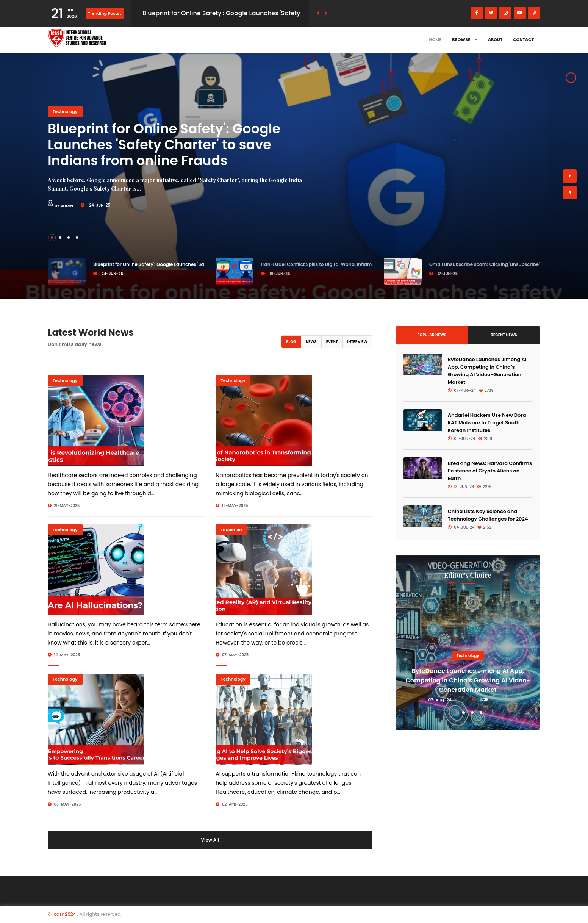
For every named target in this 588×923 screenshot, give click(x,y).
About (495, 39)
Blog (291, 342)
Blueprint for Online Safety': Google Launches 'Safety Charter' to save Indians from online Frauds (164, 145)
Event (332, 342)
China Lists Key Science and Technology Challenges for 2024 (488, 515)
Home (436, 39)
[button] (570, 192)
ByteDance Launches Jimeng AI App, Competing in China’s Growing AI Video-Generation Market (487, 371)
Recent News (504, 335)
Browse (465, 39)
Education (231, 530)
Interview (357, 342)
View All (210, 840)
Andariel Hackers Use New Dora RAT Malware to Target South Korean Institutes (487, 423)
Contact (523, 39)
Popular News (432, 335)
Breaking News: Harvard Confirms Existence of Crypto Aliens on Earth (490, 471)
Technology (65, 111)
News (311, 342)
